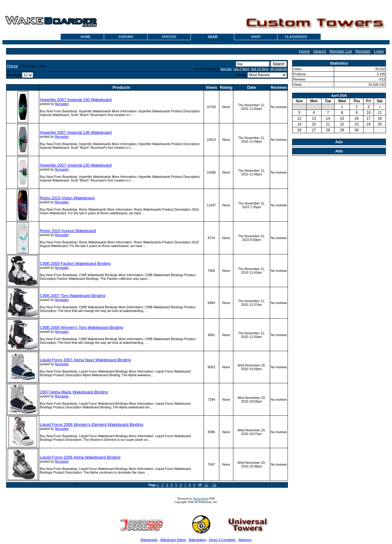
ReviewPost (201, 499)
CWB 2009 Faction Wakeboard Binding (75, 263)
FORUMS (126, 37)
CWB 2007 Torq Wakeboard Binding (72, 296)
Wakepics (245, 540)
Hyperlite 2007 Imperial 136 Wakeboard (76, 132)
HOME (86, 37)
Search (320, 51)
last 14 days (260, 69)
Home (304, 51)
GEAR (213, 37)
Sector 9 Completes (222, 540)
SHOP (256, 37)
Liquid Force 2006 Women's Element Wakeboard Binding (91, 424)
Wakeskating (197, 540)
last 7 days (241, 69)
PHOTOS (169, 37)
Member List (341, 51)
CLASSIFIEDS (296, 37)
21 (214, 485)
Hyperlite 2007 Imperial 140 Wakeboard (76, 100)
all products (279, 69)
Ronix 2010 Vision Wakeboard (67, 198)
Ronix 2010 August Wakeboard (68, 231)
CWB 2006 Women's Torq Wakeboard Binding (81, 327)
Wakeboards (149, 540)
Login (379, 51)
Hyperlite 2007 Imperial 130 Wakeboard (76, 165)
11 (206, 485)
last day (226, 69)
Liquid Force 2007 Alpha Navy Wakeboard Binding (85, 360)
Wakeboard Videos (173, 540)
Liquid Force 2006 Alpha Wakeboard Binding (80, 457)
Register (363, 51)
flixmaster (62, 104)
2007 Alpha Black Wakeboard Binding (74, 392)
